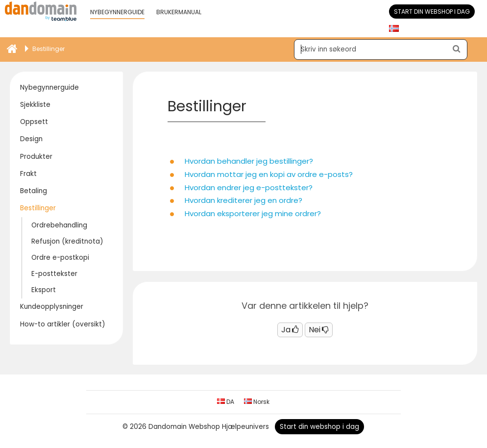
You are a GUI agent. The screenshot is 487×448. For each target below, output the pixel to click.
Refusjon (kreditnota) (67, 241)
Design (31, 139)
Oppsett (34, 122)
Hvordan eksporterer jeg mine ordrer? (253, 213)
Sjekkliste (35, 105)
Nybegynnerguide (49, 87)
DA (226, 402)
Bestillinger (38, 208)
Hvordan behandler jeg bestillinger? (249, 161)
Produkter (36, 157)
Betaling (34, 191)
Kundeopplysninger (52, 307)
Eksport (44, 290)
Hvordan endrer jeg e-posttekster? (249, 187)
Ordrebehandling (59, 225)
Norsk (257, 402)
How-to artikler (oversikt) (62, 324)
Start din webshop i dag (432, 12)
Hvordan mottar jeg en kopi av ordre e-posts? (269, 174)
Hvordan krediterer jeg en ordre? (243, 200)
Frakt (28, 174)
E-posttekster (54, 274)
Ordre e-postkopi (60, 258)
